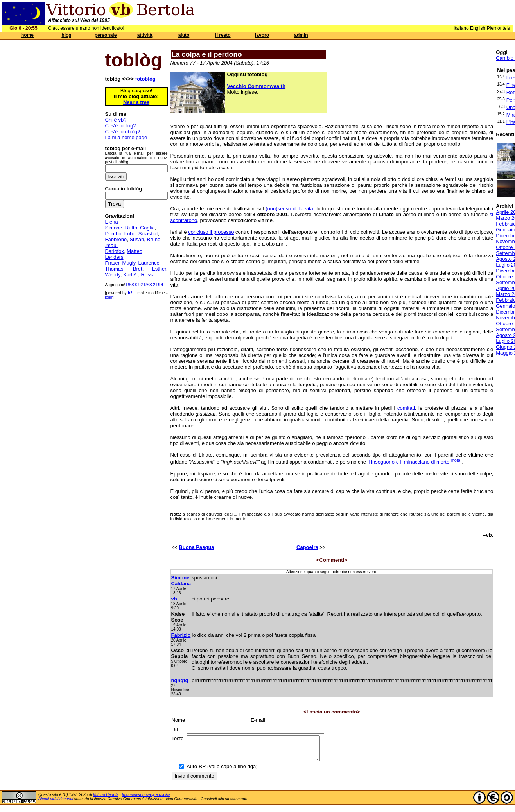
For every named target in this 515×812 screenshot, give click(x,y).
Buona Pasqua (196, 547)
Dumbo (113, 234)
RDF (161, 285)
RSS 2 (150, 285)
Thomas (114, 269)
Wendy (113, 275)
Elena (112, 222)
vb (174, 599)
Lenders (114, 257)
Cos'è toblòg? (121, 126)
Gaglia (147, 228)
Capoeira (307, 547)
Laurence (149, 263)
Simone (114, 228)
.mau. (112, 245)
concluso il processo (211, 232)
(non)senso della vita (289, 209)
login (109, 297)
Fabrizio (181, 635)
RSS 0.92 (134, 285)
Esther (159, 269)
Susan (137, 239)
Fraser (112, 263)
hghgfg (180, 680)
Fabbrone (116, 239)
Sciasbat (148, 234)
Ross (147, 275)
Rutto (131, 228)
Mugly (129, 263)
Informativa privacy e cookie (146, 799)
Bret (138, 269)
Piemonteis (498, 28)
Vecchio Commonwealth (257, 86)
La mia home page (126, 137)
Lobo (130, 234)
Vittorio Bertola (106, 799)
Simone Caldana (181, 581)
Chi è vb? (116, 120)
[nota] (456, 460)
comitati (406, 408)
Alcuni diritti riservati (56, 804)
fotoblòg (145, 79)
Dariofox (115, 251)
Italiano (461, 28)
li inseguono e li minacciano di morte (409, 462)
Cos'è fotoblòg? (123, 132)
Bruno (154, 239)
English (478, 28)
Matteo (135, 251)
